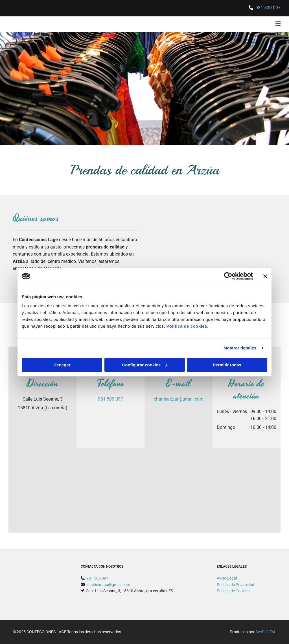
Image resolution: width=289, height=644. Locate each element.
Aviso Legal (227, 578)
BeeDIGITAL (266, 632)
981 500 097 (268, 8)
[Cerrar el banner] (265, 276)
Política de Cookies (233, 591)
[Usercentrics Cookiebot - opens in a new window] (228, 276)
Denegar (62, 365)
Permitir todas (227, 365)
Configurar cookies (145, 365)
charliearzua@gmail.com (179, 399)
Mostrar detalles (240, 348)
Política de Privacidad (236, 585)
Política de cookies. (187, 326)
